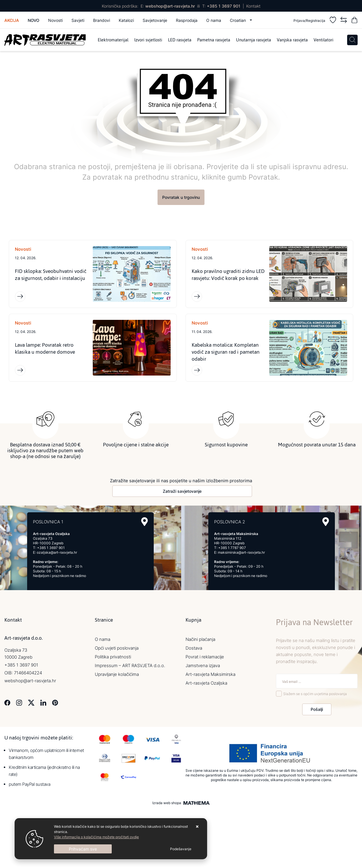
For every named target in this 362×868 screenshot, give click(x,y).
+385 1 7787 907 (232, 548)
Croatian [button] (238, 20)
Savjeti (78, 20)
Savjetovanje (155, 20)
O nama (214, 20)
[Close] (83, 849)
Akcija (12, 20)
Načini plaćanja (200, 639)
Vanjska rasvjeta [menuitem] (292, 40)
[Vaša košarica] (354, 21)
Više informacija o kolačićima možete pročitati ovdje (96, 837)
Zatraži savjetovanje (182, 491)
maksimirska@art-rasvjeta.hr (241, 552)
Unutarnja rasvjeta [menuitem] (253, 40)
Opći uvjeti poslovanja (117, 648)
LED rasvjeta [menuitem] (180, 40)
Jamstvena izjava (203, 666)
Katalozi (126, 20)
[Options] (181, 849)
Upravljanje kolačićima (117, 674)
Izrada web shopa (167, 803)
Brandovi (102, 20)
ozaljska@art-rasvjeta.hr (57, 552)
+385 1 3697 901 (224, 6)
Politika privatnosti (113, 657)
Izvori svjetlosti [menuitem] (148, 40)
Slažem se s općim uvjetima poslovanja (315, 694)
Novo (34, 20)
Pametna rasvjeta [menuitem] (214, 40)
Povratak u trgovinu (181, 197)
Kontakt (253, 6)
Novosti (55, 20)
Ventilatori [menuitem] (323, 40)
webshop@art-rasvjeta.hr (170, 6)
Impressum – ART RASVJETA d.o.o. (130, 666)
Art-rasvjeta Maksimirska (210, 674)
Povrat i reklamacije (205, 657)
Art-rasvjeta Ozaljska (206, 683)
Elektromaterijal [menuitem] (113, 40)
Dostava (194, 648)
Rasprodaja (187, 20)
